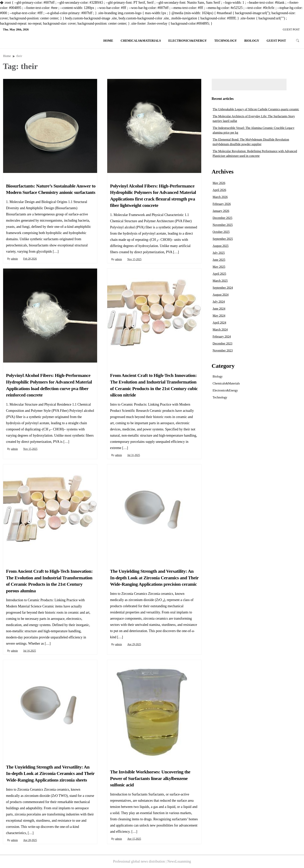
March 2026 (220, 197)
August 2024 (221, 295)
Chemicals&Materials (141, 41)
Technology (225, 41)
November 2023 (223, 350)
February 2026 (222, 204)
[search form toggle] (298, 41)
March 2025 (220, 281)
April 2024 (219, 323)
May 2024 (219, 316)
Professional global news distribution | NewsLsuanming (152, 861)
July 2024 (219, 302)
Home (108, 41)
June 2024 (219, 309)
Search (295, 85)
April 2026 (219, 190)
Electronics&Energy (187, 41)
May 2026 (219, 183)
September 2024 (223, 288)
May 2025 (219, 267)
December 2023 (223, 343)
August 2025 (221, 246)
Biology (252, 41)
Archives (223, 171)
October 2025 (221, 232)
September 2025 (223, 239)
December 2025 (223, 218)
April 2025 (219, 274)
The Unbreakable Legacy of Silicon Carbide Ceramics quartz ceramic (256, 109)
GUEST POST (291, 29)
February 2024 (222, 336)
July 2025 (219, 253)
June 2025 (219, 260)
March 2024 (220, 329)
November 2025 (223, 225)
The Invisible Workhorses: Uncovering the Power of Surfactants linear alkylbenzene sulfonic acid (150, 778)
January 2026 (221, 211)
